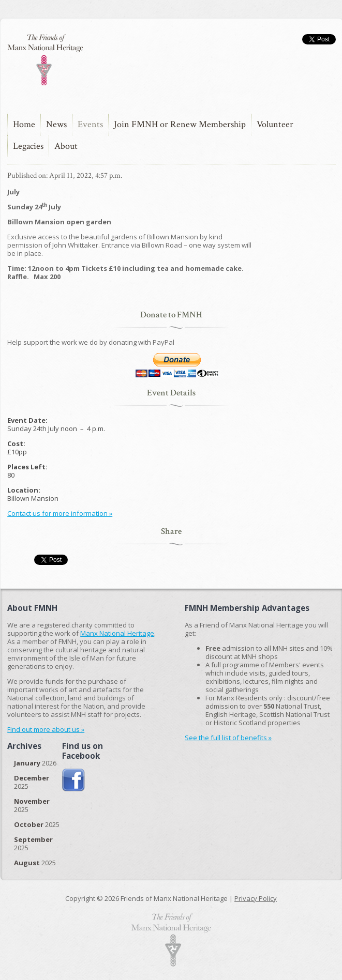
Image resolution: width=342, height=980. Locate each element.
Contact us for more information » (60, 513)
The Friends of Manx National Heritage (45, 60)
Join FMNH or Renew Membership (180, 124)
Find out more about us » (46, 729)
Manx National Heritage (117, 633)
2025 (32, 782)
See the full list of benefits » (228, 738)
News (56, 124)
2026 (35, 763)
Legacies (28, 146)
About (66, 146)
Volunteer (275, 124)
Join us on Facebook (74, 780)
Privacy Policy (256, 898)
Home (24, 124)
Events (90, 124)
